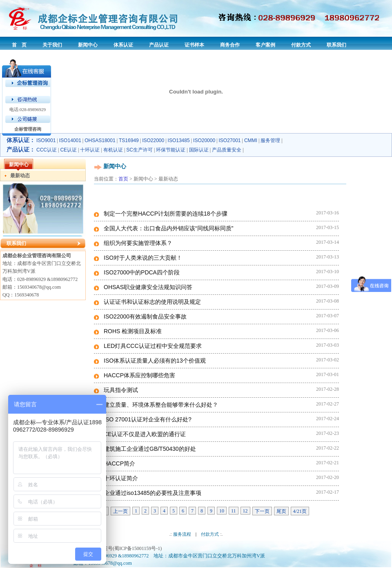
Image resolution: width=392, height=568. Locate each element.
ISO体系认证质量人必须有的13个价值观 (155, 361)
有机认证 (113, 150)
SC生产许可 (139, 150)
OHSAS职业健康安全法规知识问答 (148, 287)
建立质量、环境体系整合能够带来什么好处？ (161, 405)
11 (234, 511)
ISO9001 (46, 140)
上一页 (120, 511)
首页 (123, 179)
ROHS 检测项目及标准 (133, 331)
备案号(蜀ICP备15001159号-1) (130, 548)
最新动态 (20, 176)
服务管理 (270, 140)
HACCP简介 (119, 463)
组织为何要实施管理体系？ (138, 243)
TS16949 (129, 140)
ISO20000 (204, 140)
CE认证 (68, 150)
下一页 (262, 511)
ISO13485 (179, 140)
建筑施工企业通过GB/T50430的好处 (150, 449)
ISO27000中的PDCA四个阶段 (142, 272)
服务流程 (182, 534)
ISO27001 (230, 140)
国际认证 (199, 150)
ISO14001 (70, 140)
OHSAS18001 (100, 140)
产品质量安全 (227, 150)
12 (245, 511)
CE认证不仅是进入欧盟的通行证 (145, 434)
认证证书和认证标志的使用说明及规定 (152, 302)
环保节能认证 (171, 150)
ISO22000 (153, 140)
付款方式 (210, 534)
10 (222, 511)
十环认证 (90, 150)
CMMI (251, 140)
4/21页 (300, 511)
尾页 (281, 511)
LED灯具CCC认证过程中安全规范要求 (153, 346)
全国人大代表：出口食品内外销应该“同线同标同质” (168, 228)
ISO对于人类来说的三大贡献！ (143, 258)
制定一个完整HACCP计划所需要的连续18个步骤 (166, 214)
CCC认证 (47, 150)
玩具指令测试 (121, 390)
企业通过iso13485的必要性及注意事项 (153, 493)
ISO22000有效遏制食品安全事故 (145, 316)
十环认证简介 (121, 478)
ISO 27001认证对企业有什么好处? (148, 419)
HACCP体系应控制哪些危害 (139, 375)
